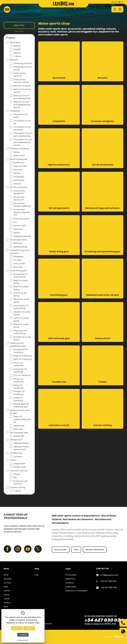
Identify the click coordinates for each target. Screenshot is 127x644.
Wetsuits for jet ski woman (22, 91)
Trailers (13, 460)
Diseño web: (114, 637)
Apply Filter (19, 25)
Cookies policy (71, 587)
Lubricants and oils (19, 471)
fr (123, 2)
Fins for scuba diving (20, 294)
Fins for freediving (22, 375)
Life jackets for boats (21, 116)
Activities (8, 579)
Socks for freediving (18, 399)
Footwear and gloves (19, 149)
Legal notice (70, 579)
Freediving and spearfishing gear (18, 345)
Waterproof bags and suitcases (19, 252)
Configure (23, 635)
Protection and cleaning (20, 482)
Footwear (18, 170)
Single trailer (19, 464)
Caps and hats (20, 166)
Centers (7, 591)
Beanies (17, 46)
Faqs (37, 575)
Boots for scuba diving (21, 288)
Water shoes (19, 156)
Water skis (18, 429)
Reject (29, 628)
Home (6, 575)
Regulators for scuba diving (20, 332)
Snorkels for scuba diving (22, 338)
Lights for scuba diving (21, 319)
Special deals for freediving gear (21, 405)
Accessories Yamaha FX (19, 192)
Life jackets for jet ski (22, 122)
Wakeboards (19, 426)
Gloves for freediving (18, 380)
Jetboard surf (16, 440)
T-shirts (17, 491)
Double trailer (20, 467)
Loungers (18, 456)
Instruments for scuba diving (21, 307)
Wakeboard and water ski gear (20, 412)
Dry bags (17, 260)
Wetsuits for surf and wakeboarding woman (22, 105)
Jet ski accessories (18, 187)
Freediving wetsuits (23, 63)
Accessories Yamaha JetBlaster (22, 205)
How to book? (61, 550)
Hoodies (17, 49)
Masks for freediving (18, 387)
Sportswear (15, 42)
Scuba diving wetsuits (19, 75)
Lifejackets (15, 111)
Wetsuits (14, 60)
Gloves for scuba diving (21, 301)
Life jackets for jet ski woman (22, 128)
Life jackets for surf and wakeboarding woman (23, 142)
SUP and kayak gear (19, 433)
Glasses (17, 173)
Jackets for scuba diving (22, 313)
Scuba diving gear (18, 271)
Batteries (18, 243)
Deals (6, 587)
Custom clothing (17, 487)
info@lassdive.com (107, 575)
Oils (15, 478)
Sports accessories (18, 159)
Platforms (18, 229)
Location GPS (20, 226)
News (6, 607)
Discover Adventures (96, 550)
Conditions (70, 583)
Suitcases (18, 267)
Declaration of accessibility (76, 591)
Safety (17, 233)
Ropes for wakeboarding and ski (22, 419)
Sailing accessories (22, 236)
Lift (15, 222)
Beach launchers (21, 219)
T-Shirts (17, 56)
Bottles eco (19, 163)
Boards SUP (19, 436)
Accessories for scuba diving (21, 275)
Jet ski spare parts (18, 240)
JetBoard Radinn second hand (21, 448)
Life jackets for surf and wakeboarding (23, 135)
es (116, 2)
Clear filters (19, 31)
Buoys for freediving (18, 364)
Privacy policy (71, 575)
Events (7, 595)
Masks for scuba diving (21, 326)
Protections (19, 177)
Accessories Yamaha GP (19, 198)
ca (112, 2)
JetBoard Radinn (21, 443)
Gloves (16, 152)
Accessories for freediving (21, 351)
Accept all (17, 628)
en (119, 2)
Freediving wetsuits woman (23, 68)
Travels (7, 599)
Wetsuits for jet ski (22, 86)
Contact (7, 603)
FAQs (77, 550)
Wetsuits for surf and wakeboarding (22, 97)
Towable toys (16, 453)
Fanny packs (19, 264)
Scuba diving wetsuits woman (21, 81)
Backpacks (18, 257)
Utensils (17, 184)
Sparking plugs (20, 247)
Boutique (7, 583)
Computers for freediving (20, 371)
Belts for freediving (23, 359)
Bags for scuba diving (20, 282)
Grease (17, 474)
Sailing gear (19, 180)
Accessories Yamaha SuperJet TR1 (22, 212)
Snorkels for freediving (19, 393)
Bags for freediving (23, 356)
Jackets (17, 53)
